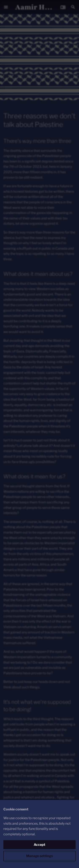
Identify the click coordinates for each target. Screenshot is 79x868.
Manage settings (39, 856)
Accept (39, 845)
